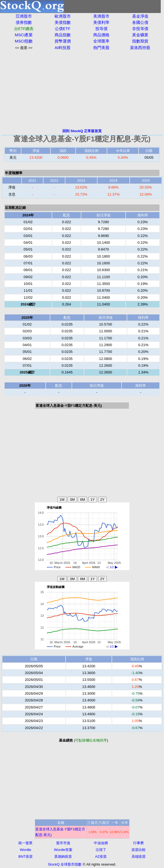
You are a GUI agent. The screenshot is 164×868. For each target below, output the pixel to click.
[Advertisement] (82, 89)
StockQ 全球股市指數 (65, 864)
